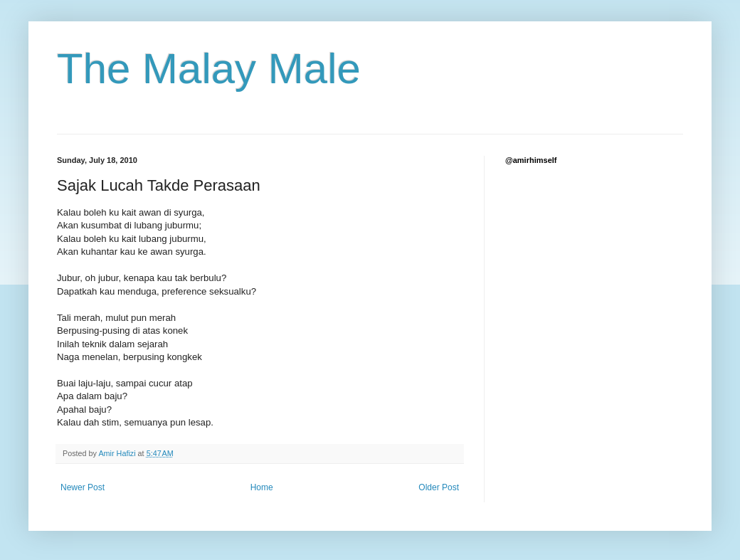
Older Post (439, 487)
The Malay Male (209, 69)
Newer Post (83, 487)
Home (262, 487)
